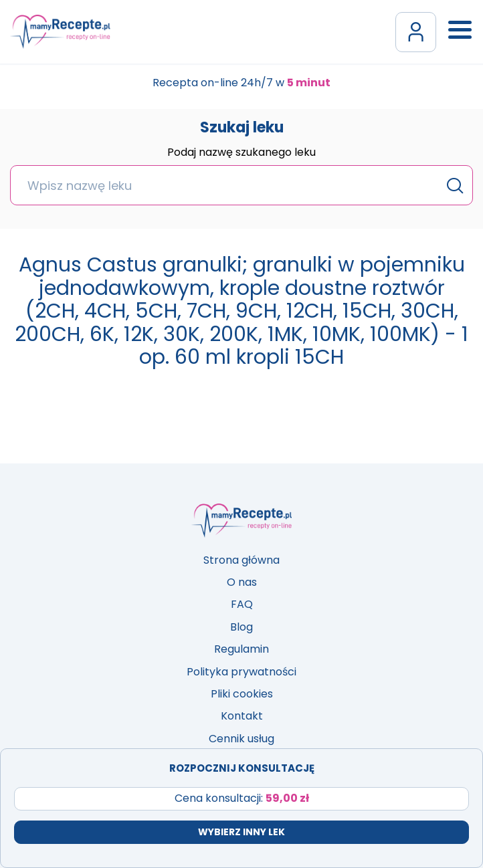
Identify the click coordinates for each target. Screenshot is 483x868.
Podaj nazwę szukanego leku (242, 153)
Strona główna (242, 560)
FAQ (242, 604)
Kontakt (242, 716)
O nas (242, 582)
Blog (242, 627)
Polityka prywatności (242, 672)
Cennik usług (242, 739)
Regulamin (242, 649)
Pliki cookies (242, 694)
